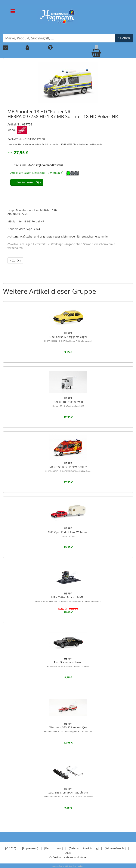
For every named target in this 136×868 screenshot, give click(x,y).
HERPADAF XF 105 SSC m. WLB (68, 402)
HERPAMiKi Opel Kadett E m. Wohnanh (68, 532)
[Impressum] (30, 848)
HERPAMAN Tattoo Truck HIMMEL (68, 597)
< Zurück (15, 260)
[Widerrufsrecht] (115, 848)
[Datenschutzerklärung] (84, 848)
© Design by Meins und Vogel (68, 857)
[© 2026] (11, 848)
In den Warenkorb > (27, 182)
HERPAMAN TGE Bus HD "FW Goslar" (68, 467)
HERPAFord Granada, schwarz (68, 662)
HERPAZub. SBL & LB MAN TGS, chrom (68, 792)
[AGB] (68, 853)
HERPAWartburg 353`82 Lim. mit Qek (68, 727)
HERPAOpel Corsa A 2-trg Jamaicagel (68, 337)
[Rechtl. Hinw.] (54, 848)
